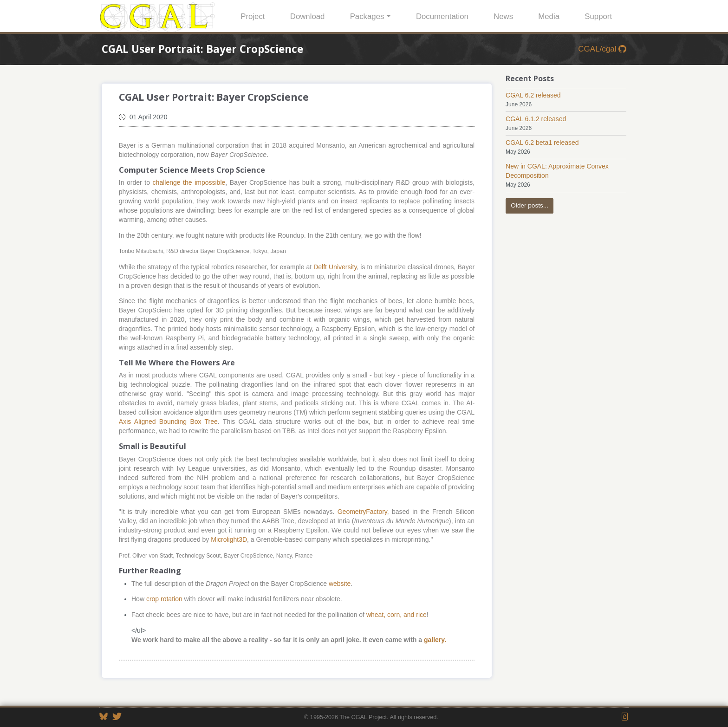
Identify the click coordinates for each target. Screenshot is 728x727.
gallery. (435, 640)
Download (308, 16)
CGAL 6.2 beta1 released (542, 143)
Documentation (442, 16)
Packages (367, 16)
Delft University (335, 267)
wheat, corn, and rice (396, 615)
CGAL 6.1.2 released (536, 119)
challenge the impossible (189, 182)
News (503, 16)
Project (253, 16)
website (340, 584)
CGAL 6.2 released (533, 95)
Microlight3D (229, 539)
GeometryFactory (362, 512)
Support (598, 16)
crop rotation (164, 599)
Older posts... (530, 205)
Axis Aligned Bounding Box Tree (168, 422)
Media (549, 16)
